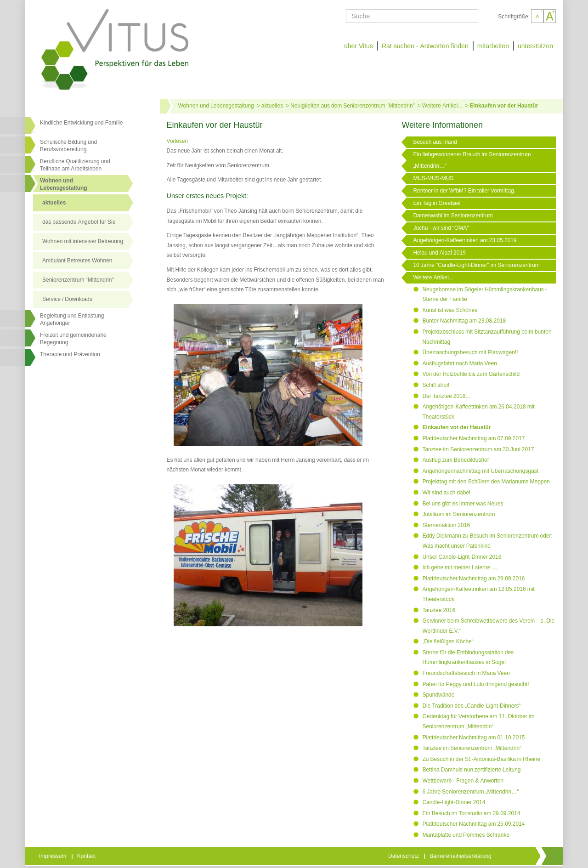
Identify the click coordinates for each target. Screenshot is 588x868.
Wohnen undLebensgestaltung (64, 184)
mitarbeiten (493, 46)
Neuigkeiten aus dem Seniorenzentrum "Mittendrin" (353, 106)
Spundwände (438, 695)
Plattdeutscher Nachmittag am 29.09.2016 (473, 579)
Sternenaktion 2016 (446, 525)
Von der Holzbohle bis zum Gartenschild (471, 374)
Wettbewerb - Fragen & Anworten (463, 781)
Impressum (53, 856)
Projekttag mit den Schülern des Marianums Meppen (486, 482)
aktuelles (54, 203)
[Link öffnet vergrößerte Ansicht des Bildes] (268, 375)
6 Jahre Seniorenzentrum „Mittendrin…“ (470, 792)
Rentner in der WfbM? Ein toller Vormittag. (464, 191)
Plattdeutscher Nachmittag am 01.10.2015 (473, 738)
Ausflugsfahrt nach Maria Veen (459, 363)
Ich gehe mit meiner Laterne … (460, 567)
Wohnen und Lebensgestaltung (216, 106)
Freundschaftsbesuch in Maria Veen (466, 673)
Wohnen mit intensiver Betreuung (83, 241)
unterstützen (535, 46)
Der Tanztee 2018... (446, 396)
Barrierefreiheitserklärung (461, 856)
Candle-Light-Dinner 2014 (454, 802)
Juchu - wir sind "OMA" (441, 228)
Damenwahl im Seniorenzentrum (453, 216)
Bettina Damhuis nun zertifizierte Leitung (471, 770)
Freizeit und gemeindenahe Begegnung (73, 339)
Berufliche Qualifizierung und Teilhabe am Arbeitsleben (75, 165)
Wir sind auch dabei (446, 493)
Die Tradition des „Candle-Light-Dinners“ (471, 706)
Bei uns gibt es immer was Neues (463, 504)
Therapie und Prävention (70, 354)
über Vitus (359, 46)
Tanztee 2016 (439, 610)
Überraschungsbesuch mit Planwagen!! (470, 352)
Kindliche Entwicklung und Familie (81, 123)
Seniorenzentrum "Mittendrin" (78, 280)
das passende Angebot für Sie (79, 222)
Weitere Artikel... (442, 106)
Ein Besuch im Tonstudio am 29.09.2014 (471, 813)
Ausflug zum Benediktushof (455, 460)
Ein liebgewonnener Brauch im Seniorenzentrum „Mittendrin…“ (472, 160)
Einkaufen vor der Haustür (504, 106)
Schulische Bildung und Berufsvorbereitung (68, 146)
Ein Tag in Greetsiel (437, 203)
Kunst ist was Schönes (450, 310)
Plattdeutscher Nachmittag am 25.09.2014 (473, 824)
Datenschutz (404, 856)
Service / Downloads (67, 299)
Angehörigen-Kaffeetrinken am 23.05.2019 (465, 240)
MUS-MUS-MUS (433, 178)
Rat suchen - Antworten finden (425, 46)
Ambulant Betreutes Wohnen (77, 261)
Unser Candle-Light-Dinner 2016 (462, 557)
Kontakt (87, 856)
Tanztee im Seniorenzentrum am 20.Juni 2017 (478, 449)
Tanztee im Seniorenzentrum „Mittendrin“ (472, 748)
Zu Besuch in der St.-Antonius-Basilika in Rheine (481, 759)
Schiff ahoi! (436, 385)
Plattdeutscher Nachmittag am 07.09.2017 (473, 438)
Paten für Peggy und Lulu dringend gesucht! (475, 684)
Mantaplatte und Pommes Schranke (466, 835)
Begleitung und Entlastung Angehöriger (72, 319)
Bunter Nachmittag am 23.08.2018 (464, 321)
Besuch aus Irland (435, 142)
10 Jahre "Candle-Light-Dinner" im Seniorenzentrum (476, 265)
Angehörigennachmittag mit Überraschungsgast (480, 471)
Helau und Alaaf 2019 (439, 253)
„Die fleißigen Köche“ (448, 641)
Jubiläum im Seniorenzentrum (458, 514)
